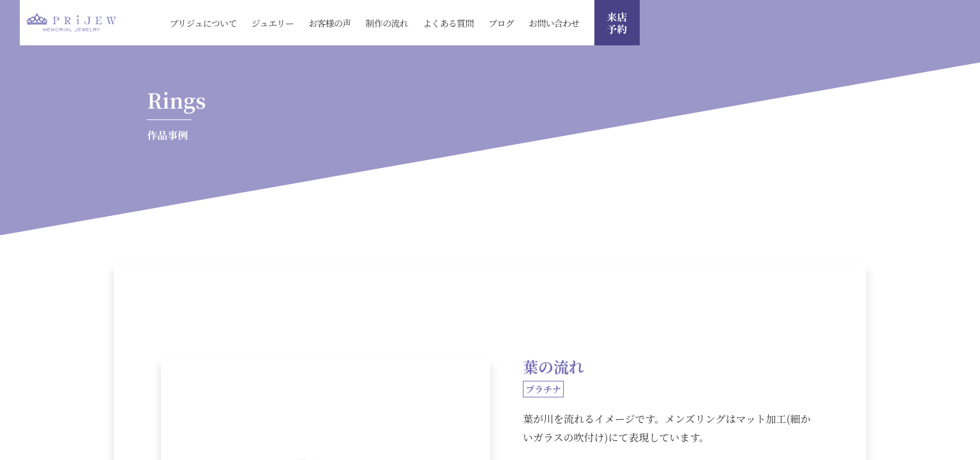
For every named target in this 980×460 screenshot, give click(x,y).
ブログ (501, 23)
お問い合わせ (554, 23)
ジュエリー (273, 23)
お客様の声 (330, 23)
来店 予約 (617, 23)
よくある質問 (448, 23)
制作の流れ (387, 23)
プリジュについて (203, 23)
